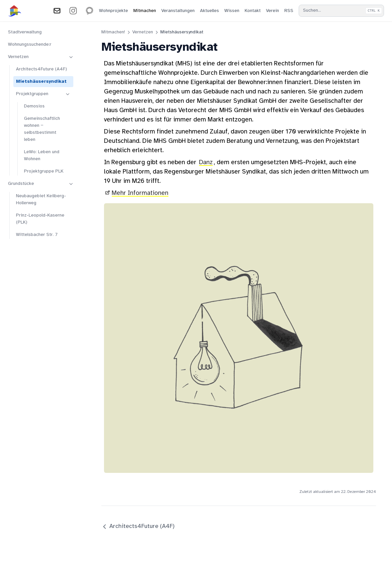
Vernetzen (41, 57)
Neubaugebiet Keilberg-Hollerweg (41, 200)
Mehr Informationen (140, 193)
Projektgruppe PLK (44, 171)
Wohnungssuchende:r (30, 45)
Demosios (34, 106)
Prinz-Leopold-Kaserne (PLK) (40, 219)
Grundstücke (41, 184)
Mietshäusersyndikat (41, 82)
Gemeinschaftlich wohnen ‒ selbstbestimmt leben (42, 129)
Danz (206, 163)
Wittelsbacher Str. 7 (37, 235)
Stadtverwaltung (25, 32)
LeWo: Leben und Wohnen (42, 156)
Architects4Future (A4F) (41, 69)
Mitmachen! (113, 32)
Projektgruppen (43, 94)
